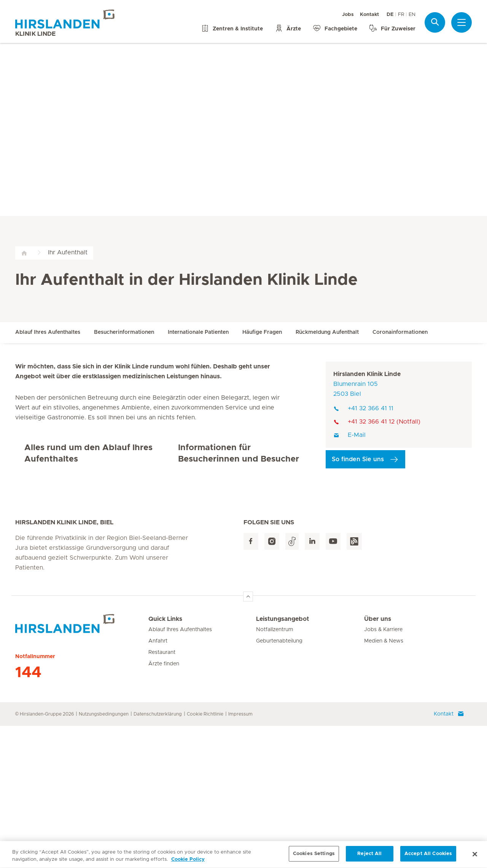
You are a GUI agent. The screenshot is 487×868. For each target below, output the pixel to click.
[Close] (475, 857)
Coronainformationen (400, 332)
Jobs (348, 15)
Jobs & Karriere (383, 772)
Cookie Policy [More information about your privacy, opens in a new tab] (188, 862)
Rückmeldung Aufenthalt (327, 332)
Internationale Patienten (198, 332)
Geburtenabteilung (279, 783)
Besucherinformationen (124, 332)
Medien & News (384, 783)
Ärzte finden (164, 806)
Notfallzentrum (275, 772)
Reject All (369, 857)
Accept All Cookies (428, 857)
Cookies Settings (314, 857)
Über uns (378, 761)
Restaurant (162, 795)
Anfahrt (158, 783)
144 (28, 815)
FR (401, 15)
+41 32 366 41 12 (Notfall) (377, 422)
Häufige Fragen (262, 332)
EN (412, 15)
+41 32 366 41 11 (363, 408)
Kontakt (369, 15)
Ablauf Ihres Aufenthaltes (48, 332)
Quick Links (165, 761)
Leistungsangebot (282, 761)
